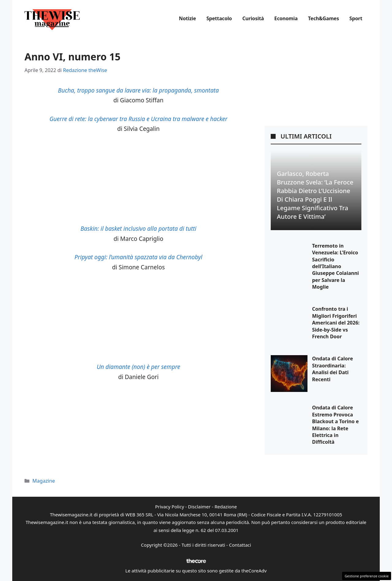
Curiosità (253, 18)
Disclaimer (199, 507)
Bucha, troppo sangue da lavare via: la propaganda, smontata (138, 90)
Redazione (226, 507)
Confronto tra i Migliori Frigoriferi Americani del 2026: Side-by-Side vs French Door (336, 323)
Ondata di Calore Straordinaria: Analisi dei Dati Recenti (333, 369)
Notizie (187, 18)
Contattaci (240, 545)
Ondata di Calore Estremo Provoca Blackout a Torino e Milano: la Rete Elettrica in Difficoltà (335, 425)
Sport (356, 18)
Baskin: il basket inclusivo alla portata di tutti (138, 229)
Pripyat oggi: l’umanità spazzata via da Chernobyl (138, 257)
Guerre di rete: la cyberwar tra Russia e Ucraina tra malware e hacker (138, 119)
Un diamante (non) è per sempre (139, 367)
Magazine (44, 481)
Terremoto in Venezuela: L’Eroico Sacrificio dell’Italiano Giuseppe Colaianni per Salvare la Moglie (335, 266)
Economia (286, 18)
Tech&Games (324, 18)
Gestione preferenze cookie (367, 576)
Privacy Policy (170, 507)
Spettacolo (219, 18)
